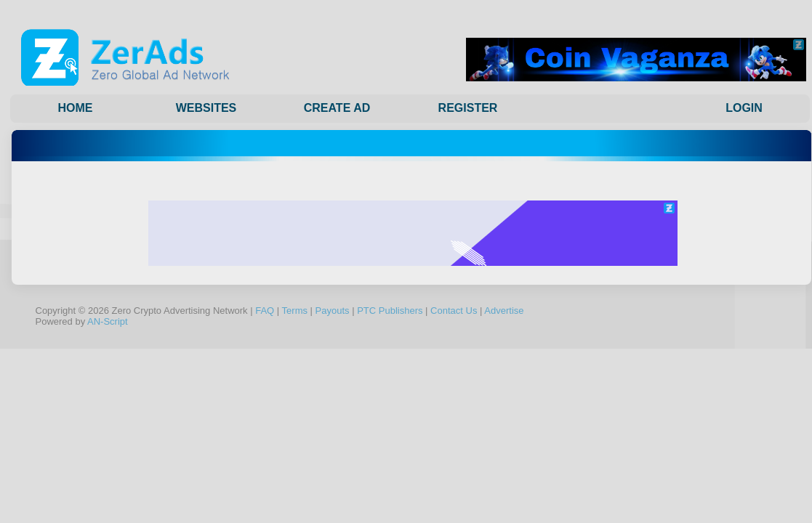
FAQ (265, 311)
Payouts (333, 311)
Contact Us (454, 311)
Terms (295, 311)
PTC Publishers (390, 311)
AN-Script (108, 321)
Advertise (504, 311)
